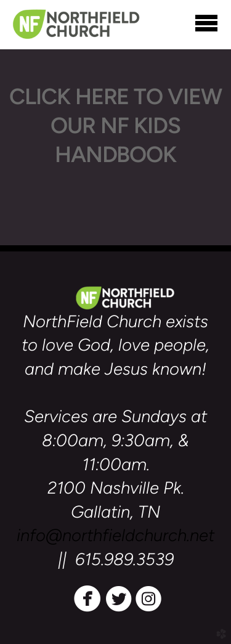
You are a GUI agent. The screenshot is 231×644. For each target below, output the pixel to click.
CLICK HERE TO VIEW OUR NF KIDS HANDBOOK (115, 125)
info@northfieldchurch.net (115, 535)
